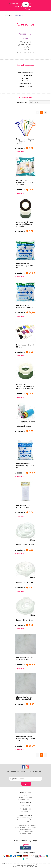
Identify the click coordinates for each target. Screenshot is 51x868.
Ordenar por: (22, 102)
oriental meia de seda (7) (27, 52)
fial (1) (27, 47)
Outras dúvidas (26, 834)
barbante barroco (25, 87)
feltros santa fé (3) (27, 45)
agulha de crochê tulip (26, 73)
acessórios (18, 16)
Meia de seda (7, 16)
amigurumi (26, 78)
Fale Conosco (25, 805)
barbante (25, 81)
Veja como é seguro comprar (26, 826)
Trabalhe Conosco (25, 797)
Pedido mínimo (26, 830)
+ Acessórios (19, 152)
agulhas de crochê (26, 75)
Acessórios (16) (25, 34)
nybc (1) (27, 50)
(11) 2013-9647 (25, 812)
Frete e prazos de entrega (25, 820)
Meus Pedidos (19, 5)
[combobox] (39, 102)
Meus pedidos (26, 822)
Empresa (26, 795)
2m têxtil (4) (27, 42)
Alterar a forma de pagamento (25, 828)
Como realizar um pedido (26, 818)
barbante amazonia (25, 84)
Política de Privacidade (25, 799)
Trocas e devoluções (26, 832)
